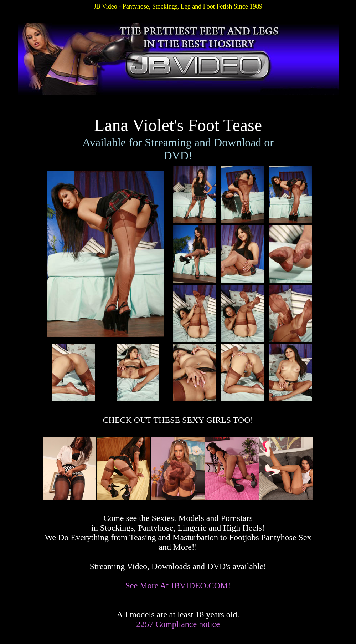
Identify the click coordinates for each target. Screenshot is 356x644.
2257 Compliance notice (178, 624)
